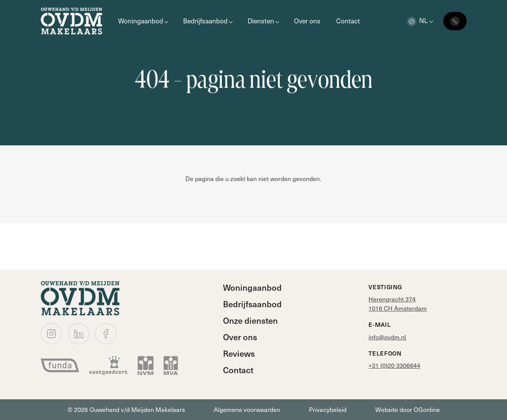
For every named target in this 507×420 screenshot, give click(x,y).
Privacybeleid (328, 409)
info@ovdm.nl (387, 337)
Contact (348, 21)
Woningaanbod (141, 21)
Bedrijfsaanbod (205, 21)
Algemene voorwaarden (247, 409)
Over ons (307, 21)
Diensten (261, 21)
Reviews (239, 353)
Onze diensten (250, 320)
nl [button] (418, 20)
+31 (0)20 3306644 (394, 365)
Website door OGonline (408, 409)
